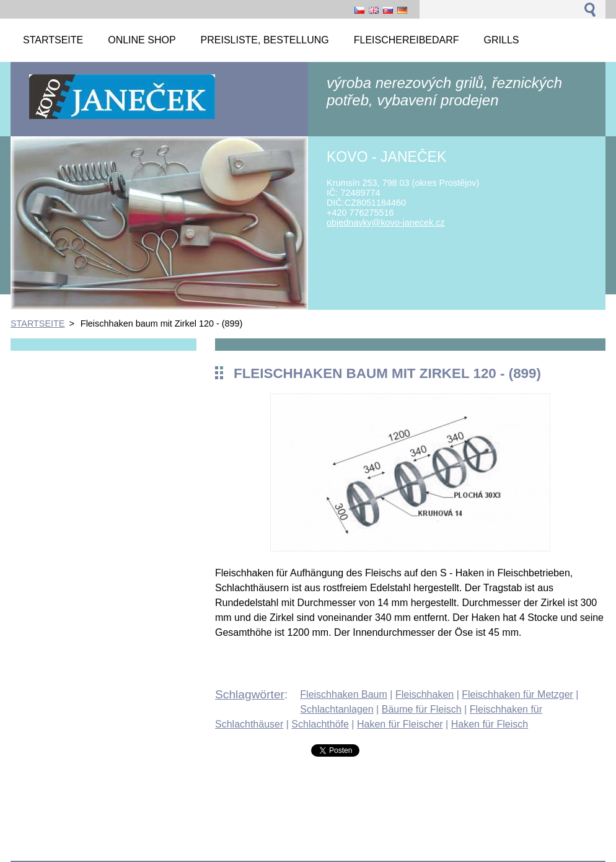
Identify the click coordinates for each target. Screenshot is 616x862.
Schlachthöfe (320, 724)
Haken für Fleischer (400, 724)
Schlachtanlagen (337, 709)
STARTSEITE (37, 323)
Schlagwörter (250, 694)
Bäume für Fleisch (422, 709)
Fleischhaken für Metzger (517, 694)
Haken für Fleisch (490, 724)
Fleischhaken (425, 694)
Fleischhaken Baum (344, 694)
